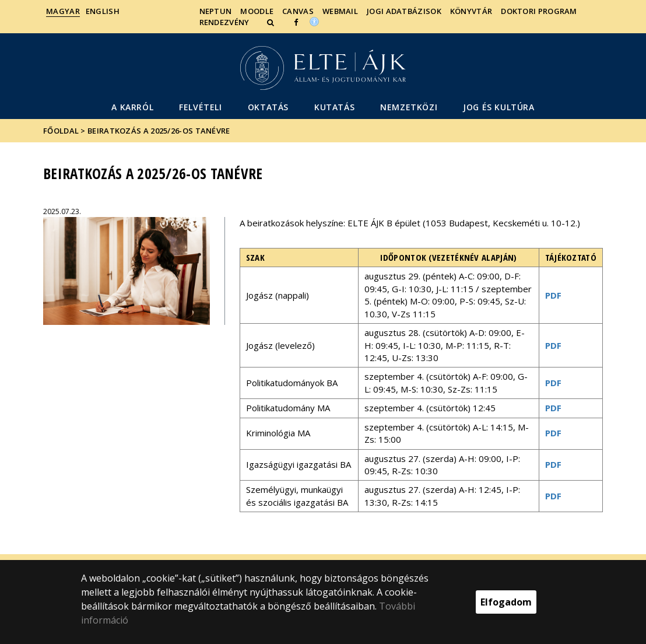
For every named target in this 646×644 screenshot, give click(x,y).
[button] (272, 22)
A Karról (132, 107)
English (103, 11)
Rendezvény (224, 22)
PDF (553, 295)
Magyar (63, 11)
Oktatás (268, 107)
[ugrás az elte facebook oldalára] (296, 22)
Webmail (340, 11)
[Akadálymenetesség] (314, 21)
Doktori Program (539, 11)
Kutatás (334, 107)
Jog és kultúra (498, 107)
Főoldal (62, 131)
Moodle (257, 11)
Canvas (298, 11)
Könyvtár (471, 11)
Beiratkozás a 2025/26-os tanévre (159, 131)
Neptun (216, 11)
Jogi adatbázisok (404, 11)
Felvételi (200, 107)
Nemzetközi (409, 107)
